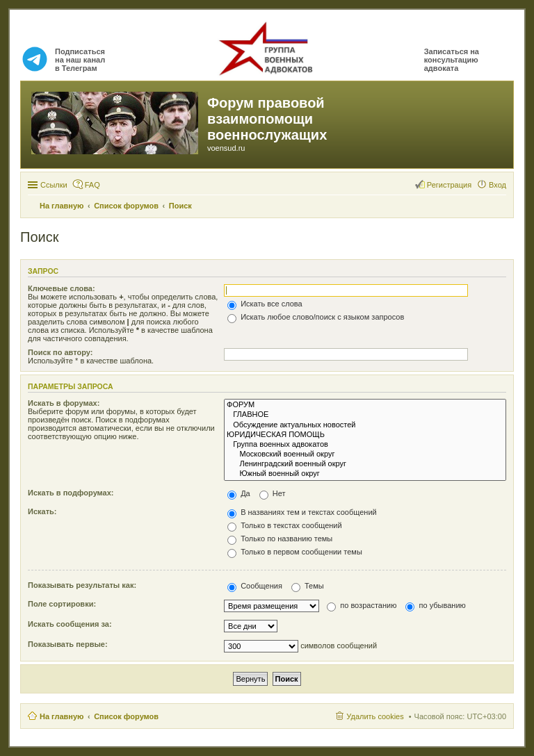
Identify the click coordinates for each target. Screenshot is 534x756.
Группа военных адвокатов (365, 445)
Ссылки (54, 185)
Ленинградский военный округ (365, 464)
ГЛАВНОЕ (365, 415)
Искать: (42, 511)
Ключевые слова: (62, 288)
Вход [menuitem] (497, 185)
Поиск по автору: (60, 352)
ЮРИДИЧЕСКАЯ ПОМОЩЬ (365, 435)
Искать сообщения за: (70, 624)
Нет (273, 493)
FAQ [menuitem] (92, 185)
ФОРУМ (365, 405)
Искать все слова (265, 304)
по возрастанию (362, 605)
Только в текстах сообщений (285, 525)
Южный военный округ (365, 474)
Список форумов (126, 716)
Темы (308, 586)
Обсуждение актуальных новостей (365, 425)
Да (239, 493)
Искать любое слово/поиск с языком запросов (316, 317)
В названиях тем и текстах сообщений (302, 512)
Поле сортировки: (62, 604)
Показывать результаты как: (82, 585)
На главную (62, 716)
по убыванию (435, 605)
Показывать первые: (68, 644)
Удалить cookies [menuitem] (375, 716)
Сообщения (255, 586)
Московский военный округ (365, 454)
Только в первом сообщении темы (295, 552)
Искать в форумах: (64, 403)
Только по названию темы (280, 539)
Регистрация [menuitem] (449, 185)
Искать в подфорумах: (71, 493)
